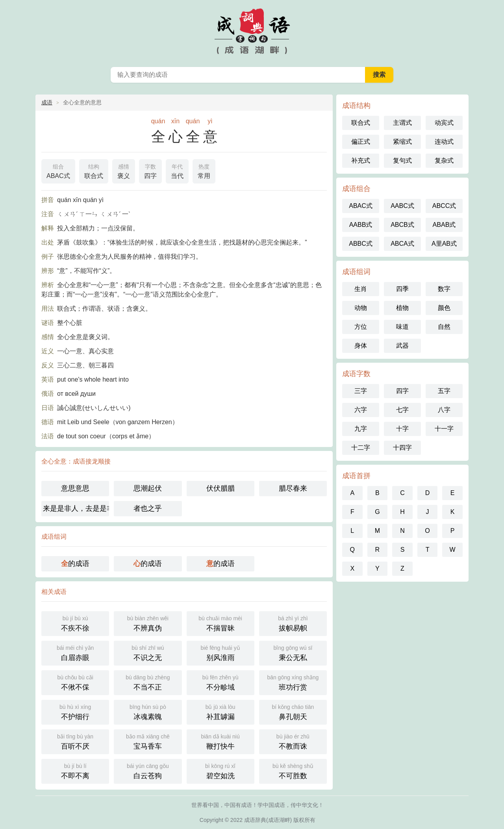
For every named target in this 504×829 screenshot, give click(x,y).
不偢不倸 (75, 682)
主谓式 (402, 123)
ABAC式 (58, 171)
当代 (177, 171)
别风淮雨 (220, 652)
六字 (361, 410)
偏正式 (361, 142)
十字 (402, 429)
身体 (361, 346)
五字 (444, 391)
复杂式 (444, 160)
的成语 (75, 564)
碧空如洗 (220, 771)
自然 (444, 327)
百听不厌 (75, 741)
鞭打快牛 (220, 741)
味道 (402, 327)
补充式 (361, 160)
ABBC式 (361, 244)
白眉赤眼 (75, 652)
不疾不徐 (75, 623)
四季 (402, 289)
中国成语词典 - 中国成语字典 (252, 32)
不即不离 (75, 771)
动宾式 (444, 123)
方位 (361, 327)
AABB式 (361, 225)
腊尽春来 (293, 488)
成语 (47, 102)
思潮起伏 (148, 488)
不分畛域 (220, 682)
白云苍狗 (148, 771)
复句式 (402, 160)
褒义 (124, 171)
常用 (204, 171)
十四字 (402, 448)
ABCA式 (402, 244)
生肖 (361, 289)
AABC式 (402, 206)
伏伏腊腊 (220, 488)
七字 (402, 410)
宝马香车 (148, 741)
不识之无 (148, 652)
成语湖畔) (280, 820)
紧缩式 (402, 142)
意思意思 (75, 488)
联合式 (94, 171)
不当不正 (148, 682)
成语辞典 (255, 820)
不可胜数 (293, 771)
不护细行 (75, 711)
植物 (402, 308)
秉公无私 (293, 652)
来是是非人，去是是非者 (76, 508)
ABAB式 (444, 225)
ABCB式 (402, 225)
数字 (444, 289)
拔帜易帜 (293, 623)
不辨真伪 (148, 623)
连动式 (444, 142)
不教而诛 (293, 741)
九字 (361, 429)
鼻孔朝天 (293, 711)
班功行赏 (293, 682)
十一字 (444, 429)
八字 (444, 410)
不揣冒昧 (220, 623)
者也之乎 (148, 508)
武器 (402, 346)
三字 (361, 391)
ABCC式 (444, 206)
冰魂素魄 (148, 711)
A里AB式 (444, 244)
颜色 (444, 308)
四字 (150, 171)
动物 (361, 308)
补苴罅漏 (220, 711)
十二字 (361, 448)
